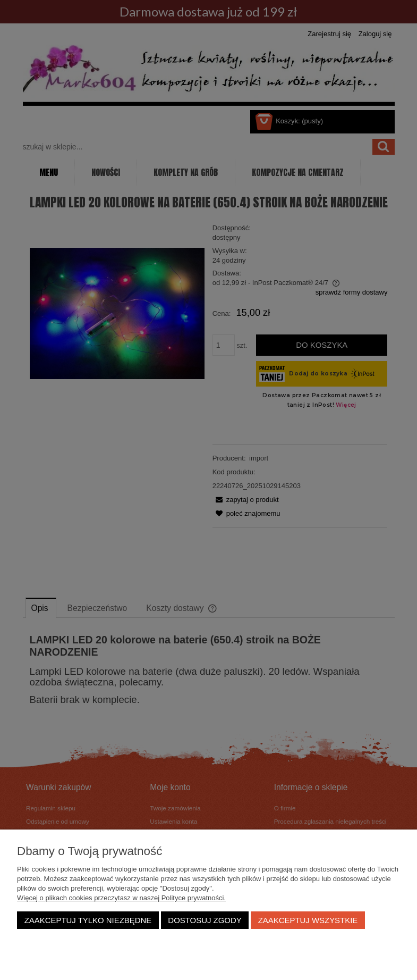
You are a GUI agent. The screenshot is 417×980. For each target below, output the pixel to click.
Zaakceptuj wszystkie (308, 920)
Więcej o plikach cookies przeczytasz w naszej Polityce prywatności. (121, 898)
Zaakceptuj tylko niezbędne (88, 920)
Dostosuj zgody (205, 920)
